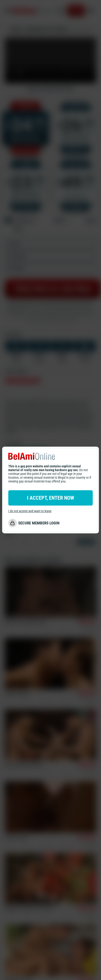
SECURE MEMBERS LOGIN (39, 523)
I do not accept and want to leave (30, 511)
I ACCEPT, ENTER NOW (50, 498)
